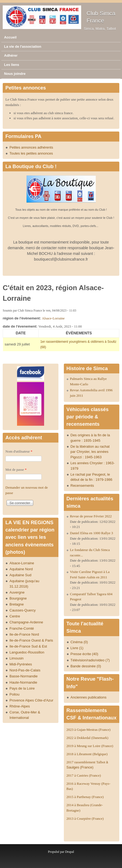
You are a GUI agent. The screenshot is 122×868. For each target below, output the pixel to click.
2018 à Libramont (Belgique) (87, 754)
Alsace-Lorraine (53, 318)
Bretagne (17, 604)
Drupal (69, 852)
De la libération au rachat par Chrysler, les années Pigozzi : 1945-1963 (90, 452)
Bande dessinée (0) (86, 666)
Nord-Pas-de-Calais (25, 670)
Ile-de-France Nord (24, 634)
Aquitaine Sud (20, 575)
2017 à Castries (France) (84, 775)
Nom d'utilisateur (19, 451)
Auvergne (17, 592)
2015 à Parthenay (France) (85, 797)
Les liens (12, 65)
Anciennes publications (89, 697)
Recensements (82, 486)
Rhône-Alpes (20, 706)
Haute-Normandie (23, 682)
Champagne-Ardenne (26, 622)
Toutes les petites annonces (31, 153)
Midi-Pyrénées (21, 664)
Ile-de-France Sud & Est (28, 646)
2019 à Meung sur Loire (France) (90, 746)
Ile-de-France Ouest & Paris (31, 640)
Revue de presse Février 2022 (91, 516)
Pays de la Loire (22, 688)
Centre (15, 616)
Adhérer (11, 55)
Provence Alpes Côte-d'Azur (31, 700)
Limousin (17, 658)
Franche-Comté (22, 628)
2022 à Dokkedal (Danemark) (88, 738)
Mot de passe (16, 470)
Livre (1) (77, 648)
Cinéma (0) (79, 642)
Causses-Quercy (23, 610)
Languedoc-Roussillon (27, 652)
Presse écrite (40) (85, 654)
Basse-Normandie (24, 676)
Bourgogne (18, 598)
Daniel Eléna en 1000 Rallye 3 (92, 533)
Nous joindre (15, 74)
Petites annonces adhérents (31, 147)
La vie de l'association (23, 47)
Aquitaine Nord (21, 569)
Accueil (10, 37)
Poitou (14, 694)
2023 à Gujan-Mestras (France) (89, 730)
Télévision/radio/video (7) (90, 660)
